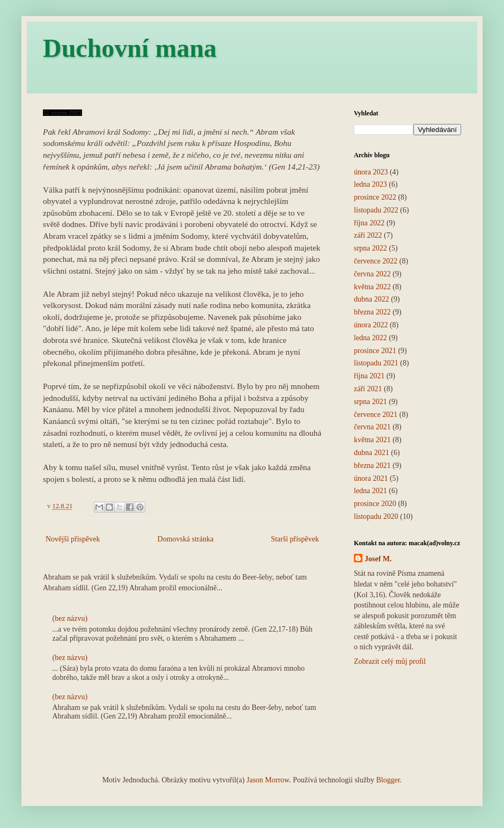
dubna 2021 (372, 453)
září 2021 (368, 389)
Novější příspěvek (73, 539)
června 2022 (372, 274)
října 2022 (369, 223)
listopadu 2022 (376, 210)
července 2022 (376, 261)
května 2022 (372, 287)
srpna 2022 (370, 248)
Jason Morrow (268, 780)
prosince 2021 (375, 351)
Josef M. (378, 559)
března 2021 (372, 466)
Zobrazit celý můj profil (390, 661)
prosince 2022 (375, 197)
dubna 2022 (372, 299)
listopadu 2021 (376, 363)
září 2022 (368, 235)
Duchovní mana (130, 48)
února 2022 (371, 325)
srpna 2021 (370, 402)
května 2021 (372, 440)
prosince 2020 (375, 504)
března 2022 (372, 312)
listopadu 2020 (376, 516)
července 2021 (376, 415)
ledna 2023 (370, 184)
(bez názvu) (70, 618)
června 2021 (372, 427)
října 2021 (369, 376)
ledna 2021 (370, 491)
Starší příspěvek (295, 539)
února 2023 (371, 172)
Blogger (388, 780)
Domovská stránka (186, 539)
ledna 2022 (370, 338)
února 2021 (371, 478)
